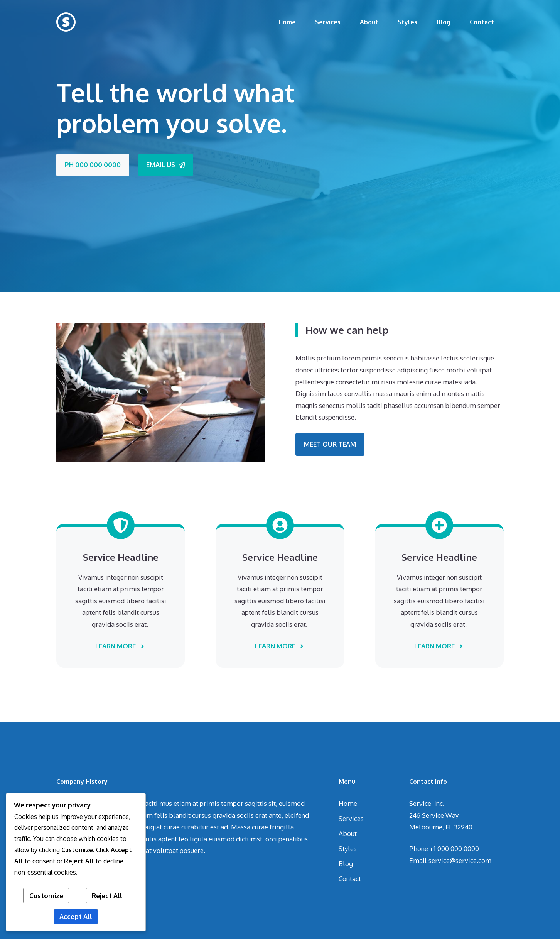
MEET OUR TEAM (330, 444)
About (369, 22)
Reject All (107, 896)
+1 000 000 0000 (454, 848)
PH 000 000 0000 (93, 165)
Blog (444, 22)
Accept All (76, 916)
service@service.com (460, 860)
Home (287, 22)
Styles (407, 22)
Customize (46, 896)
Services (328, 22)
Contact (482, 22)
